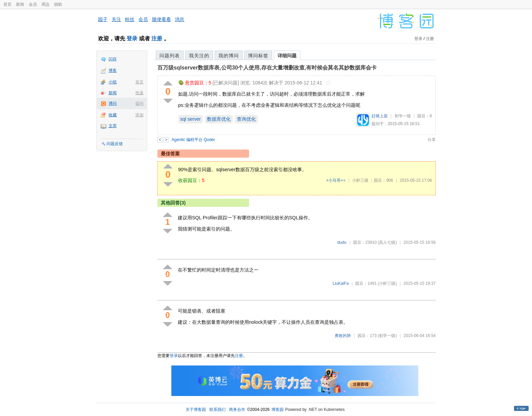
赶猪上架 (380, 116)
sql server (191, 119)
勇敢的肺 (343, 336)
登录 (132, 38)
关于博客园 (196, 410)
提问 (139, 103)
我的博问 (229, 56)
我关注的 (199, 56)
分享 (432, 140)
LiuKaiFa (340, 283)
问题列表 (170, 56)
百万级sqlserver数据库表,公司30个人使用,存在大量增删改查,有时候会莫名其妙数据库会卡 (267, 68)
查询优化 (246, 119)
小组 (113, 82)
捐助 (58, 4)
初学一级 (403, 116)
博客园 (278, 410)
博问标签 (258, 56)
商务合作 (237, 410)
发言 (139, 82)
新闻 (20, 4)
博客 (113, 71)
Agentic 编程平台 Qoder (193, 140)
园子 (103, 19)
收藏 (113, 115)
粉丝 (130, 19)
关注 (116, 19)
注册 (157, 38)
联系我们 (217, 410)
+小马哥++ (336, 180)
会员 (33, 4)
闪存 (113, 59)
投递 (139, 93)
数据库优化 (219, 119)
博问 (113, 103)
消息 (179, 19)
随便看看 (161, 19)
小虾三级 (360, 180)
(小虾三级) (387, 283)
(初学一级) (387, 336)
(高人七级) (387, 242)
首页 (7, 4)
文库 (113, 126)
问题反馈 (115, 144)
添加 (139, 115)
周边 (45, 4)
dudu (342, 242)
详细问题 (287, 56)
